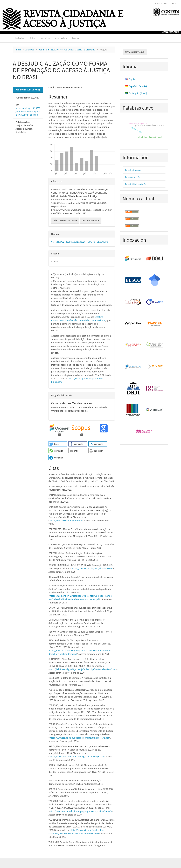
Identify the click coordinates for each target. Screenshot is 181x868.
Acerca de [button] (61, 38)
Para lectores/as (133, 170)
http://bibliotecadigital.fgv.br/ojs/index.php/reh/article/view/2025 (83, 669)
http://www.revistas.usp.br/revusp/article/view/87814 (77, 757)
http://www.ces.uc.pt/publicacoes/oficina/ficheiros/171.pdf (79, 738)
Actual (33, 38)
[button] (58, 444)
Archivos (46, 38)
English (132, 79)
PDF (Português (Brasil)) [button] (28, 90)
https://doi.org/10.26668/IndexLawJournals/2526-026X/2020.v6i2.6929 (28, 111)
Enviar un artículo (135, 52)
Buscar (76, 38)
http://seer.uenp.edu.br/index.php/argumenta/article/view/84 (81, 811)
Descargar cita (90, 221)
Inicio (18, 50)
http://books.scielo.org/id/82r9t (66, 521)
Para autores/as (133, 177)
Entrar (175, 3)
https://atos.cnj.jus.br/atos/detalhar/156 (92, 568)
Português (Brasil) (138, 93)
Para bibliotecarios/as (136, 184)
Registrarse (161, 3)
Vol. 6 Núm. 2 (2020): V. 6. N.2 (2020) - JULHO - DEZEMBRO (67, 50)
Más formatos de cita (65, 221)
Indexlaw (20, 38)
